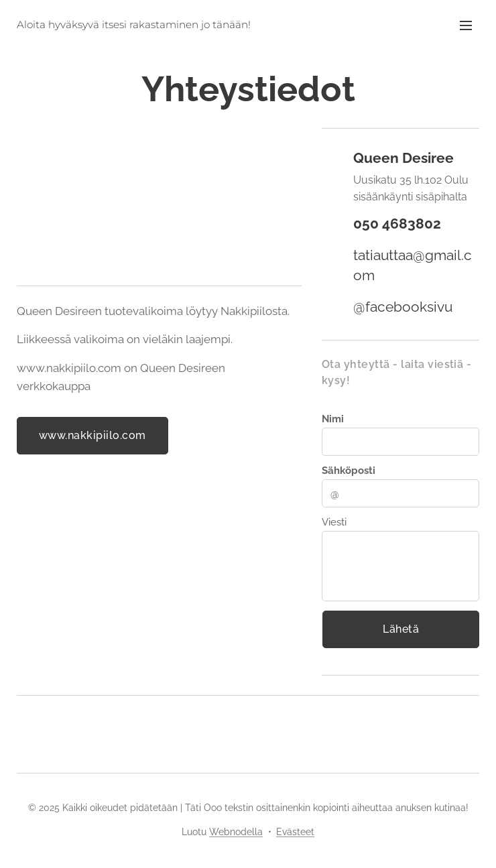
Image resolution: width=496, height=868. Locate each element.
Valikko (466, 25)
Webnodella (236, 832)
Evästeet (295, 832)
